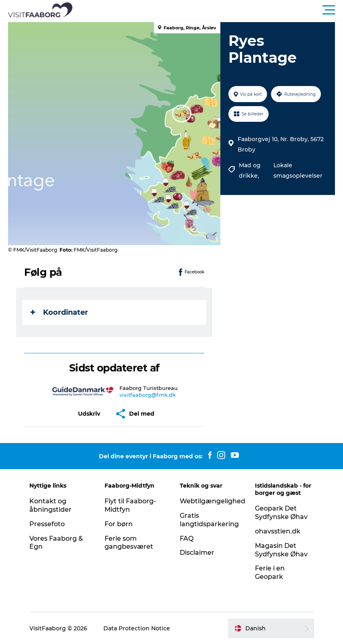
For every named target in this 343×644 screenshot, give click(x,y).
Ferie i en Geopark (270, 572)
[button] (208, 10)
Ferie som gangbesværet (129, 543)
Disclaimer (197, 553)
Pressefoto (47, 524)
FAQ (187, 538)
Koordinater (59, 312)
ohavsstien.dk (278, 531)
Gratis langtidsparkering (209, 520)
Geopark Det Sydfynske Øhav (281, 513)
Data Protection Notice (137, 628)
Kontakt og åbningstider (50, 505)
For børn (119, 524)
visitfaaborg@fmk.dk (148, 395)
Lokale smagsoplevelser (298, 170)
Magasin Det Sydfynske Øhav (281, 550)
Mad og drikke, (250, 170)
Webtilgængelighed (213, 501)
